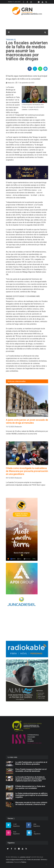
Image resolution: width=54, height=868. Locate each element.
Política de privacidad (34, 860)
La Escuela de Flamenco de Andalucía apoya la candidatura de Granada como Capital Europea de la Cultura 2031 (31, 779)
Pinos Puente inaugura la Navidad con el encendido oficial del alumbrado (31, 770)
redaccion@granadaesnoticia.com (16, 860)
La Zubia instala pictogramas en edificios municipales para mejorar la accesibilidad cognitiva (32, 795)
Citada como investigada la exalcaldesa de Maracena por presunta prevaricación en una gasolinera (27, 471)
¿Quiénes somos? (25, 857)
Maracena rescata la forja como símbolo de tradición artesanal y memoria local (31, 803)
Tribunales (12, 415)
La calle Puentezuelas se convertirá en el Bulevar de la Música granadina (31, 763)
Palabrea (24, 862)
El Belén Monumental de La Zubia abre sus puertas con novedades (30, 787)
